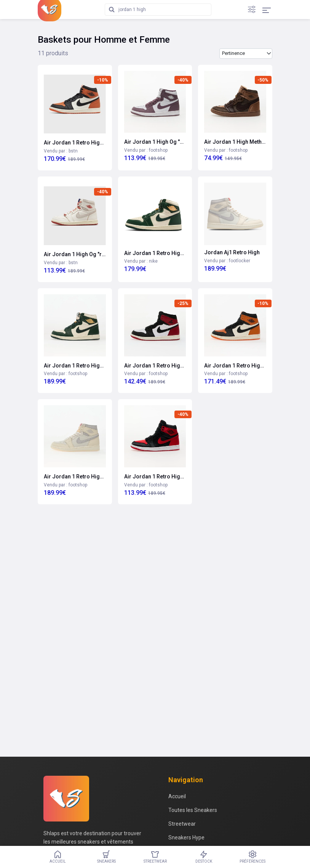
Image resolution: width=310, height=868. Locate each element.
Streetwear (182, 824)
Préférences (252, 857)
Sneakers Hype (186, 838)
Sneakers (106, 857)
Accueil (177, 796)
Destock (204, 857)
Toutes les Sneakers (193, 810)
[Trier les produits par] (246, 54)
